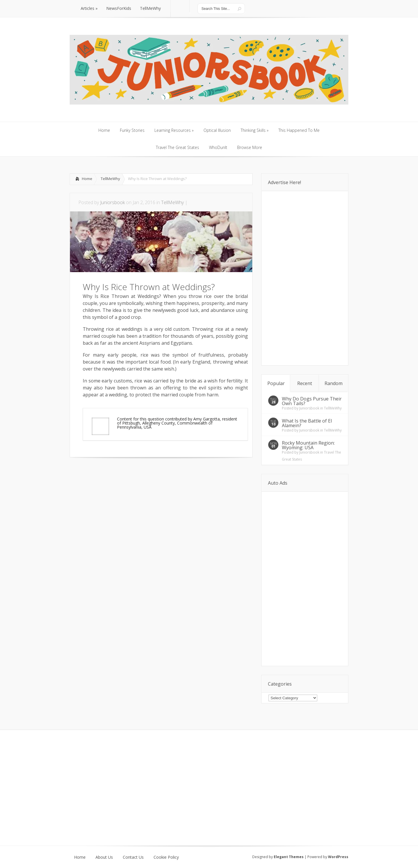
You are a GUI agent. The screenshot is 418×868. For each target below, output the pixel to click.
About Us (104, 857)
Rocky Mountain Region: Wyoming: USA (308, 445)
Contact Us (133, 857)
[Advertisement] (138, 475)
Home (87, 179)
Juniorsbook (112, 202)
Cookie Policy (166, 857)
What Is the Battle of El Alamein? (307, 423)
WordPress (338, 857)
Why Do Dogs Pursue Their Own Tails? (312, 401)
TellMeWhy (110, 179)
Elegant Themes (289, 857)
